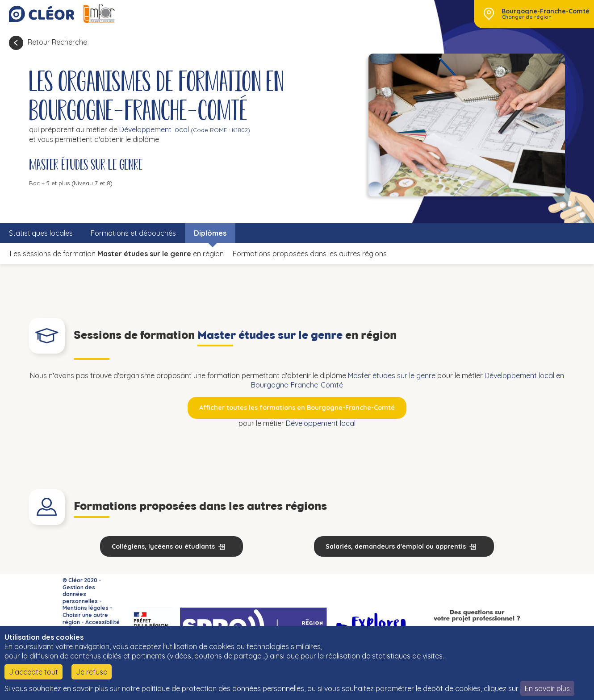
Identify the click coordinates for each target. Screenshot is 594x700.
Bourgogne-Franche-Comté (546, 11)
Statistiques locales (41, 233)
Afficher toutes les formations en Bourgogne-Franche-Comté (297, 408)
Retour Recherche (57, 42)
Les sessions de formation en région (117, 254)
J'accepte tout (33, 672)
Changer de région (527, 17)
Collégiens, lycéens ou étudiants (163, 546)
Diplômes (210, 233)
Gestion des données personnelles (80, 594)
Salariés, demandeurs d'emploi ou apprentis (396, 546)
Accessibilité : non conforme (91, 626)
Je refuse (92, 672)
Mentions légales (86, 608)
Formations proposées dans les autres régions (310, 254)
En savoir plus (547, 688)
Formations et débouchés (133, 233)
